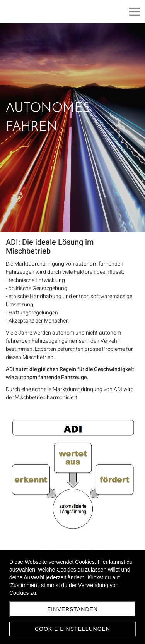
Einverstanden (72, 609)
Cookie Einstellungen (72, 629)
